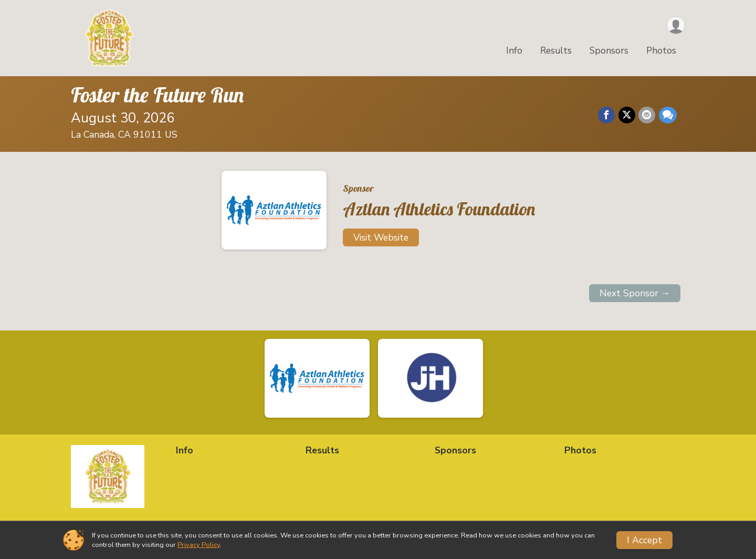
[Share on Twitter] (627, 116)
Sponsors (609, 52)
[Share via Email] (647, 116)
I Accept (644, 540)
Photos (661, 52)
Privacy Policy (199, 545)
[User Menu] (675, 25)
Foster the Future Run (157, 95)
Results (556, 52)
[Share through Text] (668, 116)
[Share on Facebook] (607, 116)
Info (514, 52)
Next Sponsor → (635, 293)
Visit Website (381, 237)
